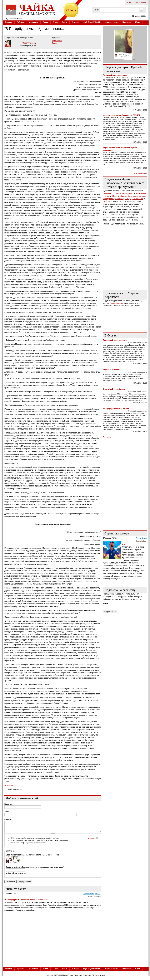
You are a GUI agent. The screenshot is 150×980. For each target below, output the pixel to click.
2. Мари (128, 199)
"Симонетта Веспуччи (123, 193)
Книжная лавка (112, 22)
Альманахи (33, 22)
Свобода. (107, 201)
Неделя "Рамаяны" (111, 370)
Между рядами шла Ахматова (116, 408)
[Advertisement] (125, 270)
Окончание (9, 785)
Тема (7, 812)
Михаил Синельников (138, 343)
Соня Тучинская (29, 43)
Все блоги (107, 437)
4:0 (123, 544)
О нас (55, 22)
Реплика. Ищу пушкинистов (115, 75)
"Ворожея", (107, 193)
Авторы (75, 22)
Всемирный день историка (115, 340)
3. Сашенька (138, 199)
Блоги (65, 22)
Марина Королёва (116, 303)
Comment (9, 819)
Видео (46, 22)
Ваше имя (9, 804)
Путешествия (57, 41)
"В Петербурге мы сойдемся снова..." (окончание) (26, 902)
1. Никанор (120, 199)
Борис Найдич (141, 541)
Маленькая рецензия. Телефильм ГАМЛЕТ (121, 115)
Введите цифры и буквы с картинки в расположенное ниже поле (35, 869)
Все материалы (141, 173)
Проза (138, 538)
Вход (129, 2)
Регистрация (141, 2)
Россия (55, 43)
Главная (9, 22)
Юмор (144, 538)
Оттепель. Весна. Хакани (114, 389)
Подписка (127, 22)
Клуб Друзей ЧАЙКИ (92, 22)
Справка (92, 840)
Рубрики (20, 22)
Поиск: (97, 10)
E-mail (106, 604)
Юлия (138, 22)
